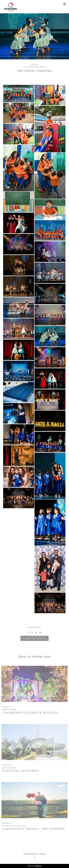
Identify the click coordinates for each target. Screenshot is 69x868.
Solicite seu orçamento (34, 638)
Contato (42, 854)
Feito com (34, 866)
